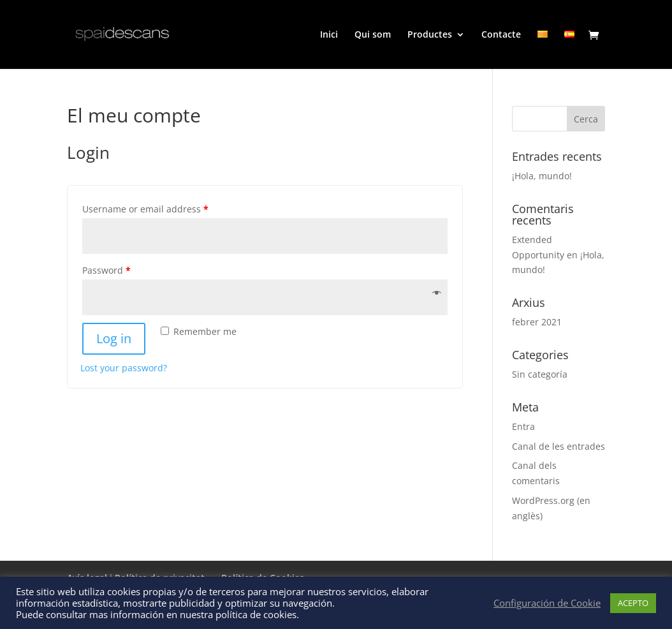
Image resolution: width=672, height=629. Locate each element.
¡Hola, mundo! (542, 176)
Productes (430, 35)
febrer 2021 (537, 322)
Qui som (373, 35)
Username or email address (145, 209)
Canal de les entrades (559, 446)
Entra (523, 426)
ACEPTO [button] (633, 603)
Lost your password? (124, 368)
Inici (329, 35)
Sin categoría (540, 374)
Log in (114, 338)
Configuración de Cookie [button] (547, 603)
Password (106, 270)
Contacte (501, 35)
